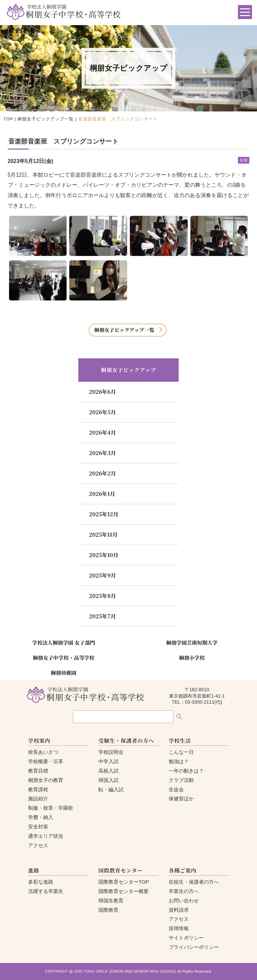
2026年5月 (102, 412)
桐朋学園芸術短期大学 (192, 642)
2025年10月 (104, 555)
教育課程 (38, 789)
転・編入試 (111, 789)
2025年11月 (103, 534)
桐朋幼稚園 (64, 673)
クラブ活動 (181, 780)
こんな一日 (181, 752)
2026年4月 (102, 432)
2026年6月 (102, 392)
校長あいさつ (43, 752)
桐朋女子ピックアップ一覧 (46, 119)
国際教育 (108, 910)
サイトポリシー (186, 938)
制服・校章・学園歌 (51, 808)
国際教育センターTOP (124, 882)
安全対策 (38, 827)
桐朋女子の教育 (46, 780)
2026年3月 (102, 453)
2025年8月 (102, 596)
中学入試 (108, 761)
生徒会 (176, 789)
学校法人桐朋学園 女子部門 (64, 642)
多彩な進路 (41, 882)
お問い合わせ (184, 901)
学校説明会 (111, 752)
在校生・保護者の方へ (194, 882)
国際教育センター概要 (123, 891)
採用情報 (179, 928)
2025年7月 (102, 616)
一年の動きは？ (186, 771)
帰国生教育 (111, 901)
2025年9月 (102, 575)
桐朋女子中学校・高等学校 (64, 657)
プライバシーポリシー (194, 947)
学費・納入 (41, 817)
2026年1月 (102, 494)
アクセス (38, 845)
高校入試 (108, 771)
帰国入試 (108, 780)
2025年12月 (104, 514)
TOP (8, 119)
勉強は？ (179, 761)
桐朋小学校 (192, 657)
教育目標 (38, 771)
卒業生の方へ (184, 891)
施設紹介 (38, 798)
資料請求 (179, 910)
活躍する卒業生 (46, 891)
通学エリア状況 (46, 836)
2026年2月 (102, 473)
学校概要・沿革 (46, 761)
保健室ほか (181, 798)
